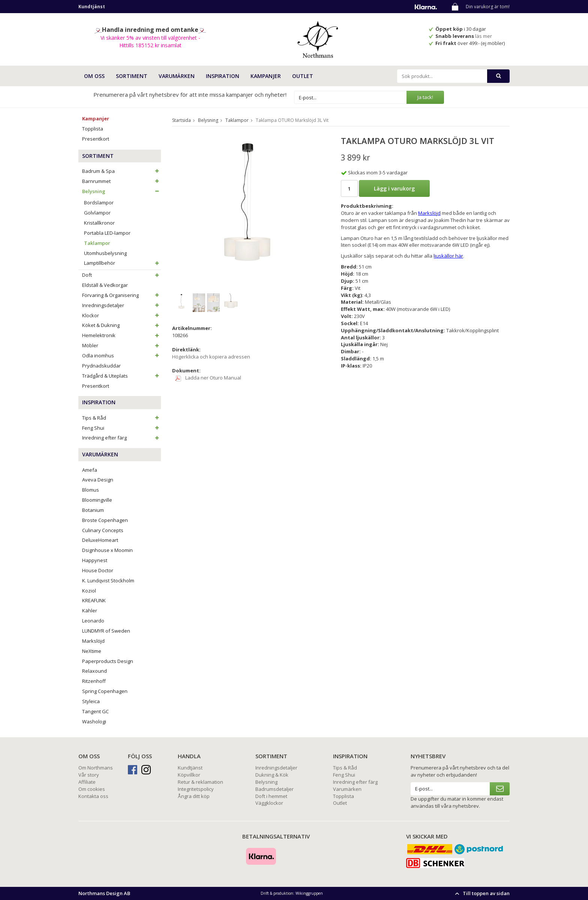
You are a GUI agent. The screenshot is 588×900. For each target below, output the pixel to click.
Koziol (89, 591)
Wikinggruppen (309, 893)
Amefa (90, 470)
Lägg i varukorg (394, 188)
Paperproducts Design (108, 661)
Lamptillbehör (122, 263)
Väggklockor (269, 803)
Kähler (90, 610)
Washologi (94, 721)
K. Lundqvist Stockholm (108, 580)
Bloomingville (97, 500)
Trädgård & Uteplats (121, 376)
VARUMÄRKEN (177, 76)
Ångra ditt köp (194, 796)
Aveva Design (98, 480)
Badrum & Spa (121, 171)
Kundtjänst (190, 768)
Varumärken (347, 789)
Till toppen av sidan (481, 893)
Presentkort (96, 139)
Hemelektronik (121, 335)
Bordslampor (99, 202)
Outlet (303, 76)
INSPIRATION (223, 76)
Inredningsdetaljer (121, 305)
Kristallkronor (99, 223)
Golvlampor (97, 213)
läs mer (484, 36)
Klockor (121, 315)
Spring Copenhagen (105, 691)
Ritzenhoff (94, 681)
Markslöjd (93, 641)
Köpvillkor (189, 775)
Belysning (121, 191)
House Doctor (98, 570)
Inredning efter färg (121, 438)
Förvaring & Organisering (121, 295)
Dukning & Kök (272, 775)
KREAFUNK (94, 600)
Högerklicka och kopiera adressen (211, 357)
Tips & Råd (121, 418)
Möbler (121, 345)
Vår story (89, 775)
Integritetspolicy (196, 789)
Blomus (91, 490)
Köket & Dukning (121, 325)
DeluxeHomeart (100, 540)
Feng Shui (121, 428)
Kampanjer (266, 76)
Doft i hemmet (271, 796)
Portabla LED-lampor (107, 233)
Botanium (93, 510)
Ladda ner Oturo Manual (208, 378)
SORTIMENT (132, 76)
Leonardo (93, 621)
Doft (121, 275)
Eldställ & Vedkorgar (105, 285)
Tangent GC (95, 711)
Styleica (91, 701)
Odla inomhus (121, 355)
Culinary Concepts (103, 530)
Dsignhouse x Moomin (107, 550)
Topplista (93, 129)
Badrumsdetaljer (274, 789)
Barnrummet (121, 181)
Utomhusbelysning (105, 253)
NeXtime (92, 651)
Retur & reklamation (200, 782)
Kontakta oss (93, 796)
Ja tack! (425, 97)
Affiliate (87, 782)
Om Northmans (96, 768)
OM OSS (94, 76)
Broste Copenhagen (105, 520)
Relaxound (94, 671)
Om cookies (92, 789)
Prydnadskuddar (101, 366)
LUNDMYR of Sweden (106, 631)
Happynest (95, 560)
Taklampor (97, 243)
